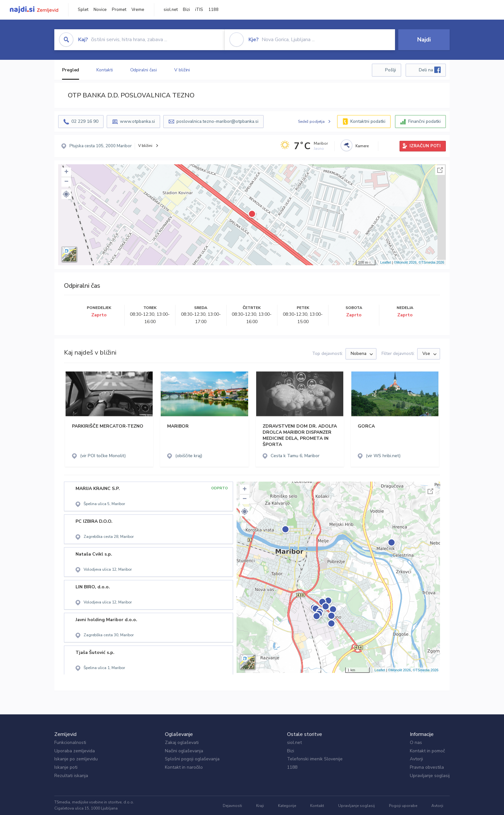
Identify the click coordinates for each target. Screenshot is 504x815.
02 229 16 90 (85, 121)
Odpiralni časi (144, 70)
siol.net (171, 10)
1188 (213, 10)
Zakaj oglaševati (182, 743)
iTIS (199, 10)
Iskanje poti (66, 767)
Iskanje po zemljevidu (76, 759)
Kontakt (317, 806)
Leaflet (386, 262)
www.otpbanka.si (137, 121)
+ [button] (66, 172)
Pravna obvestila (427, 767)
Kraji (260, 806)
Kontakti (104, 70)
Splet (83, 10)
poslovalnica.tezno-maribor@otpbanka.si (217, 121)
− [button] (66, 182)
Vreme (138, 10)
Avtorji (416, 759)
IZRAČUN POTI (425, 146)
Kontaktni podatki (368, 121)
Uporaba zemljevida (75, 751)
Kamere (362, 146)
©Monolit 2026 (405, 262)
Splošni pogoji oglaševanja (192, 759)
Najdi (424, 40)
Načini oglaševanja (184, 751)
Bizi (186, 10)
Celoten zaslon (440, 170)
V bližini (182, 70)
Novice (100, 10)
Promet (119, 10)
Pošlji (391, 70)
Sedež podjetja (311, 122)
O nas (416, 743)
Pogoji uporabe (403, 806)
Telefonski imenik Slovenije (315, 759)
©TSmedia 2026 (431, 262)
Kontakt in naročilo (184, 767)
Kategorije (287, 806)
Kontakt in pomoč (427, 751)
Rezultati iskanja (71, 776)
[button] (66, 194)
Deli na (430, 70)
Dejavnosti (232, 806)
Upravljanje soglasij (430, 776)
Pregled (71, 70)
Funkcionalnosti (70, 743)
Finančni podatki (424, 121)
